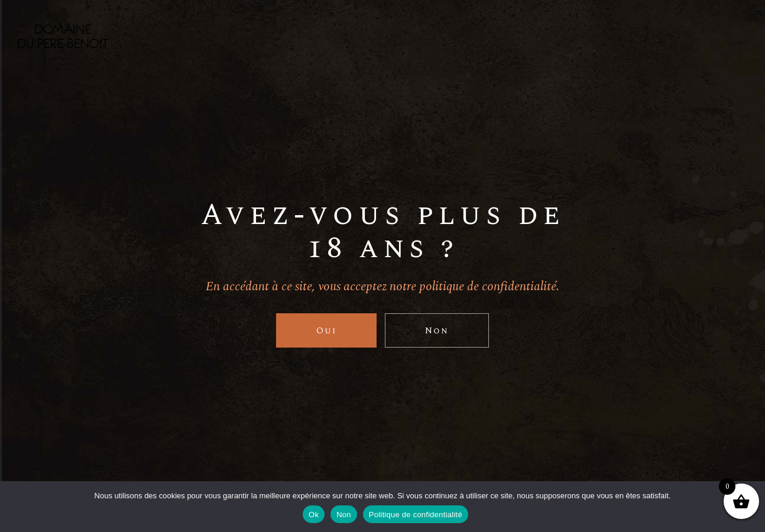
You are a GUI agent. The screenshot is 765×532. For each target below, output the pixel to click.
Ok (314, 515)
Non (344, 515)
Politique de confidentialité (416, 515)
